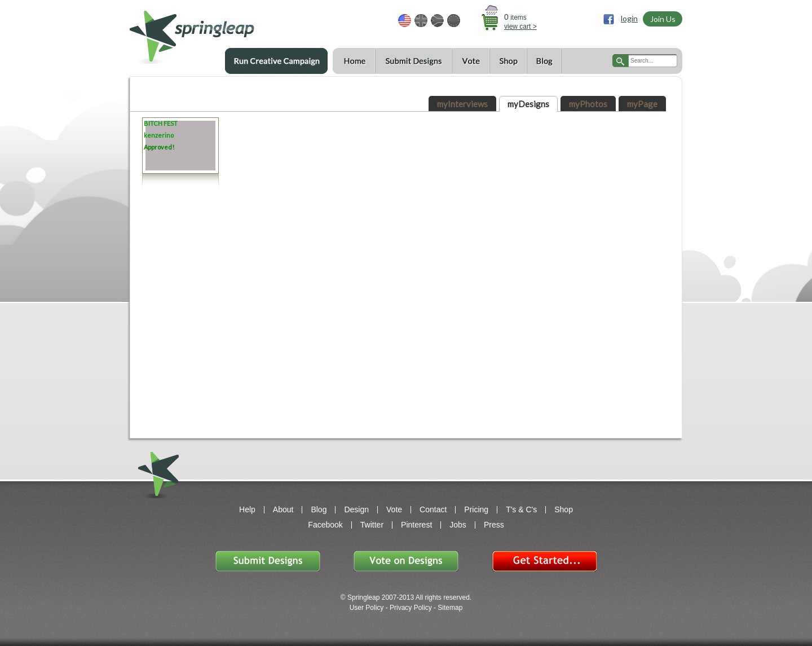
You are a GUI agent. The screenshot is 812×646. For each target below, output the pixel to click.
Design (356, 509)
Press (494, 525)
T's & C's (521, 509)
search (621, 61)
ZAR (437, 21)
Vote (471, 61)
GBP (421, 21)
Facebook (325, 525)
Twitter (372, 525)
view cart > (520, 27)
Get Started (544, 561)
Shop (508, 61)
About (283, 509)
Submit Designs (413, 61)
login (629, 18)
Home (354, 61)
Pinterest (416, 525)
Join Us (663, 19)
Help (247, 509)
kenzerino (159, 135)
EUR (454, 21)
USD (405, 21)
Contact (433, 509)
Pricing (476, 509)
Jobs (458, 525)
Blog (544, 61)
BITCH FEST (161, 123)
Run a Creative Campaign (276, 61)
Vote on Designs (406, 561)
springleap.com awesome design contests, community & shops (225, 32)
